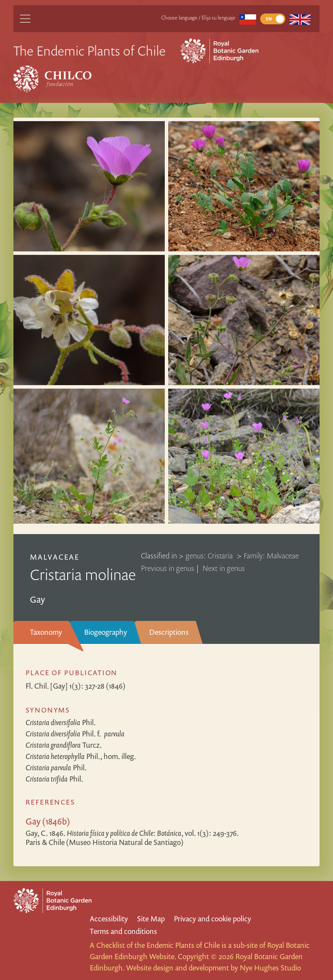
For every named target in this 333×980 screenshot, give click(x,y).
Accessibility (109, 919)
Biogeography (106, 632)
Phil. (61, 722)
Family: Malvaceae (271, 556)
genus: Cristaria (210, 556)
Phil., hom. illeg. (81, 756)
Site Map (151, 919)
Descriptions (169, 632)
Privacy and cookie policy (212, 919)
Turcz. (64, 745)
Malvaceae (55, 557)
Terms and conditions (123, 931)
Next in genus (224, 568)
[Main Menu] (25, 19)
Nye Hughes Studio (270, 968)
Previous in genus (168, 568)
